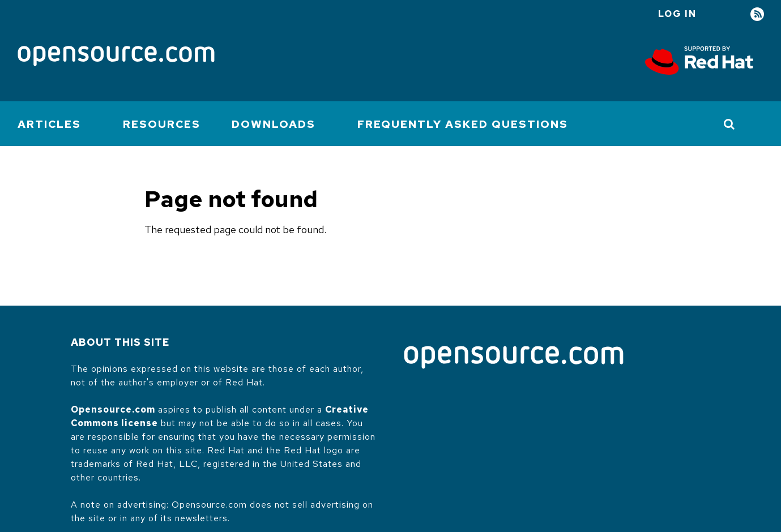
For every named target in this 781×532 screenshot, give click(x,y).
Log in (677, 14)
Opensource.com (113, 409)
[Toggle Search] (730, 124)
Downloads (274, 124)
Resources (162, 124)
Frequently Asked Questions (463, 124)
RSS (757, 14)
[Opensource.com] (116, 57)
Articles (49, 124)
